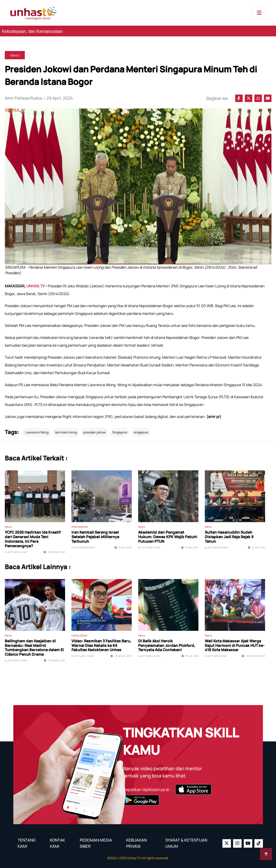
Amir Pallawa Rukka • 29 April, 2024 (39, 98)
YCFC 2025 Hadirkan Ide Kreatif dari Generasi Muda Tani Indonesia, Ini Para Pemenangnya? (33, 539)
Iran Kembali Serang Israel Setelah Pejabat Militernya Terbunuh (95, 537)
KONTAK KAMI (57, 843)
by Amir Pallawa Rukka (83, 548)
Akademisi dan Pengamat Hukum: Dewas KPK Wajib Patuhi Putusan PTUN (168, 537)
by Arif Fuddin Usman (16, 552)
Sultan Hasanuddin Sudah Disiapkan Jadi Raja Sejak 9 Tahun (229, 537)
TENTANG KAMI (27, 843)
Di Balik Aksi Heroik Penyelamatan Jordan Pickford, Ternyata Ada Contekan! (167, 646)
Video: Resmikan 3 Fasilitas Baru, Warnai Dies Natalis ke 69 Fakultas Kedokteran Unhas (101, 646)
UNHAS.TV (36, 286)
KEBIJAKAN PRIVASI (136, 843)
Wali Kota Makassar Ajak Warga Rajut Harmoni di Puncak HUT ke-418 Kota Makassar (235, 646)
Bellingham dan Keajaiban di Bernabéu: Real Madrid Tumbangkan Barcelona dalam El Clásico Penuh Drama (34, 648)
